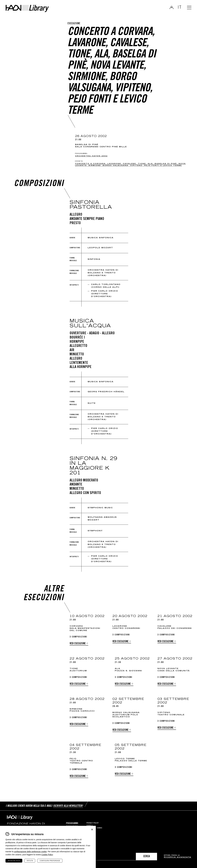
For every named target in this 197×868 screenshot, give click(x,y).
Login (171, 8)
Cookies (90, 825)
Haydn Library (28, 9)
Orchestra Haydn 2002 (91, 156)
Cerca (147, 857)
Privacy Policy (93, 823)
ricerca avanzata (178, 857)
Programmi (72, 823)
